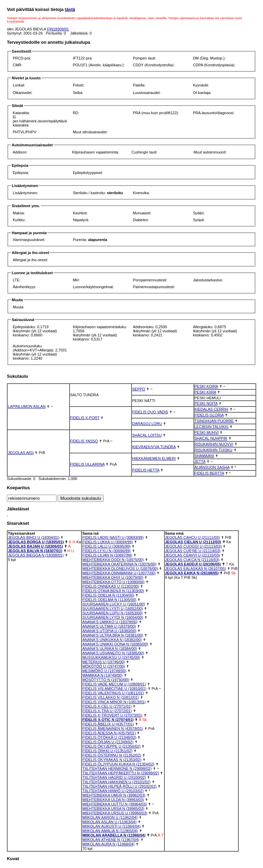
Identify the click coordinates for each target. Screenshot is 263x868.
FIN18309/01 (58, 29)
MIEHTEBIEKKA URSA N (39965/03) (113, 809)
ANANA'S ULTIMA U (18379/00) (109, 626)
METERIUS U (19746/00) (103, 662)
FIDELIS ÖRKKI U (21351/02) (107, 751)
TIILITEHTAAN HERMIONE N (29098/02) (117, 769)
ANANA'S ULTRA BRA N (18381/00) (112, 635)
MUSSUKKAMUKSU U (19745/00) (111, 657)
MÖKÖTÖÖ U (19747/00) (104, 666)
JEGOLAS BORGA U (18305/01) (36, 542)
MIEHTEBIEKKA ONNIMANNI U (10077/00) (119, 573)
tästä (70, 9)
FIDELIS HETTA (146, 470)
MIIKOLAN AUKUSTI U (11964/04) (111, 826)
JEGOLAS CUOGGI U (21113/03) (193, 546)
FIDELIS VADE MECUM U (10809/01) (114, 684)
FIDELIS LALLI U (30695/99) (106, 546)
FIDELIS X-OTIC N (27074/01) (108, 720)
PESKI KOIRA (206, 386)
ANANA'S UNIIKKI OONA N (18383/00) (115, 644)
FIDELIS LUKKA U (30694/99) (107, 542)
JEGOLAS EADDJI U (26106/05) (193, 564)
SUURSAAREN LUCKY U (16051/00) (114, 604)
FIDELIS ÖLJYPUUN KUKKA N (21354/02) (118, 764)
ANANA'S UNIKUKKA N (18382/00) (112, 640)
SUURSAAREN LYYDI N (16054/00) (113, 617)
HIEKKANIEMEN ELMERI (154, 458)
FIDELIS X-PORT (85, 418)
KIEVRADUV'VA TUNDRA (154, 447)
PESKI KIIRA (205, 392)
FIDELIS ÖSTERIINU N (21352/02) (112, 755)
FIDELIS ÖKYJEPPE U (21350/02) (111, 746)
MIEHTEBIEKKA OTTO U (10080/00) (113, 582)
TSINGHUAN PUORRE (214, 421)
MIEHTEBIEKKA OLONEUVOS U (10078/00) (120, 569)
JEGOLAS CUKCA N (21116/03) (192, 560)
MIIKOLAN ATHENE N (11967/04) (111, 840)
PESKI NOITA (206, 403)
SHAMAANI (204, 456)
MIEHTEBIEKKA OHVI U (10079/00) (113, 577)
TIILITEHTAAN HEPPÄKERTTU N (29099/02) (121, 773)
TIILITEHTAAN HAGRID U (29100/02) (114, 777)
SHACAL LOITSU (147, 435)
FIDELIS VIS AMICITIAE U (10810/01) (114, 689)
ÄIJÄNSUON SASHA (212, 467)
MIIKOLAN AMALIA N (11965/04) (110, 831)
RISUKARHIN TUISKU (214, 450)
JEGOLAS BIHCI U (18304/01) (34, 537)
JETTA (200, 462)
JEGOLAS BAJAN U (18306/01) (35, 546)
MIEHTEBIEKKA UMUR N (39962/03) (114, 795)
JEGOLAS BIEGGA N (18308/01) (36, 555)
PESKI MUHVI (207, 432)
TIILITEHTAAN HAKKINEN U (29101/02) (116, 782)
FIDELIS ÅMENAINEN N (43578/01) (112, 729)
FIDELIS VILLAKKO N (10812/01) (110, 697)
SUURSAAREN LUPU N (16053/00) (112, 613)
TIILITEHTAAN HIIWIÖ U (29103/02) (113, 791)
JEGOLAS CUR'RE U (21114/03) (193, 551)
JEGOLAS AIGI (21, 453)
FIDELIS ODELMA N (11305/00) (109, 600)
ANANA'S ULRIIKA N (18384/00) (110, 649)
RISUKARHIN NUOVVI (214, 444)
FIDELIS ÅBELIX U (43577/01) (108, 724)
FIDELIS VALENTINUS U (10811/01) (113, 693)
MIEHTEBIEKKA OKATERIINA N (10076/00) (119, 564)
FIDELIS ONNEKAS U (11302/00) (111, 586)
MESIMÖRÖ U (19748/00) (104, 671)
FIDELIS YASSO (84, 441)
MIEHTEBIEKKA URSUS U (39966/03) (115, 813)
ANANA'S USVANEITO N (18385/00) (113, 653)
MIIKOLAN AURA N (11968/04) (108, 844)
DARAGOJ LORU (147, 424)
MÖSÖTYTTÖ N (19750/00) (106, 680)
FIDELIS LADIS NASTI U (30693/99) (113, 537)
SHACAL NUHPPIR (211, 438)
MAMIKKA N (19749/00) (102, 675)
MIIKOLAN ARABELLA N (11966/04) (114, 835)
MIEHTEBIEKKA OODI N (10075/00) (113, 560)
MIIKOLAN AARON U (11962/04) (110, 817)
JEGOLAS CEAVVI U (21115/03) (193, 555)
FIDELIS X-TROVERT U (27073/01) (112, 715)
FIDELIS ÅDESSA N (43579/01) (109, 733)
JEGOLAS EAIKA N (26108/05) (192, 573)
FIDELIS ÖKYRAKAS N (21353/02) (112, 760)
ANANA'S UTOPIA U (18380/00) (109, 631)
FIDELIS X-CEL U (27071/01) (107, 706)
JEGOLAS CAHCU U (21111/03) (192, 537)
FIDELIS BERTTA (209, 473)
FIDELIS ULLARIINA (87, 464)
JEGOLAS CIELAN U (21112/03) (193, 542)
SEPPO (139, 389)
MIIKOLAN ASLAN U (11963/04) (109, 822)
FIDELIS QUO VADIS (150, 412)
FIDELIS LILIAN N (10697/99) (107, 555)
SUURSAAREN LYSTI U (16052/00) (112, 609)
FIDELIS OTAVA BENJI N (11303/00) (113, 591)
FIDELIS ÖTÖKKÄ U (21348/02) (109, 737)
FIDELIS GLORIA (209, 415)
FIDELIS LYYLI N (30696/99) (106, 551)
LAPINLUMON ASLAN (27, 406)
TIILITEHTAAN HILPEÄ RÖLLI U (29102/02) (119, 786)
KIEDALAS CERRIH (211, 409)
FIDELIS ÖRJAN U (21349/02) (108, 742)
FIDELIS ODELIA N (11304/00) (108, 595)
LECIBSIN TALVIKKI (212, 427)
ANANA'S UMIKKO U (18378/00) (110, 622)
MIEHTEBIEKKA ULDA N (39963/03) (113, 800)
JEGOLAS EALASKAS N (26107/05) (196, 569)
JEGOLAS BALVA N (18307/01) (35, 551)
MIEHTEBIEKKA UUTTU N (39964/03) (114, 804)
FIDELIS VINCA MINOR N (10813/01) (114, 702)
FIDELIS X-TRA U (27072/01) (107, 711)
